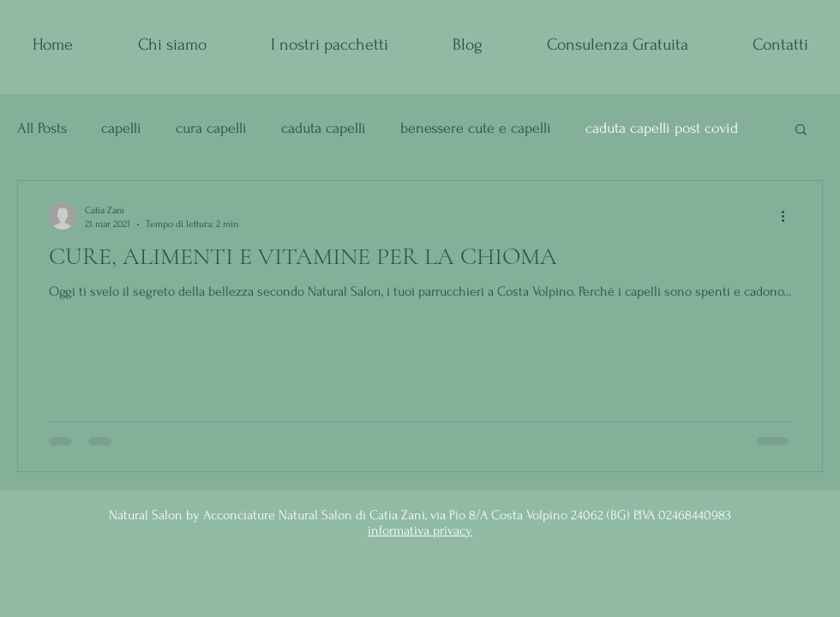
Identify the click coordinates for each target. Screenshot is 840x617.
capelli (121, 128)
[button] (801, 131)
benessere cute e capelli (476, 128)
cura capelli (211, 128)
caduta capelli (324, 128)
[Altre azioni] (789, 216)
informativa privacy (420, 530)
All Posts (42, 128)
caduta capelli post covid (662, 128)
